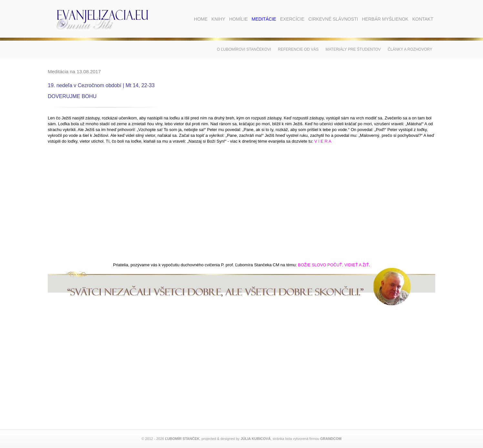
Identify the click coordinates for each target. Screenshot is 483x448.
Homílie (239, 19)
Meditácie (264, 19)
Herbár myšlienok (385, 19)
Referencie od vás (298, 49)
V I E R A (323, 141)
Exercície (292, 19)
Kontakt (423, 19)
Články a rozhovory (410, 49)
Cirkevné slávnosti (333, 19)
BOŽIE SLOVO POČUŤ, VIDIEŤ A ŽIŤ (334, 265)
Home (201, 19)
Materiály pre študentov (353, 49)
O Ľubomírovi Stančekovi (244, 49)
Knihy (218, 19)
